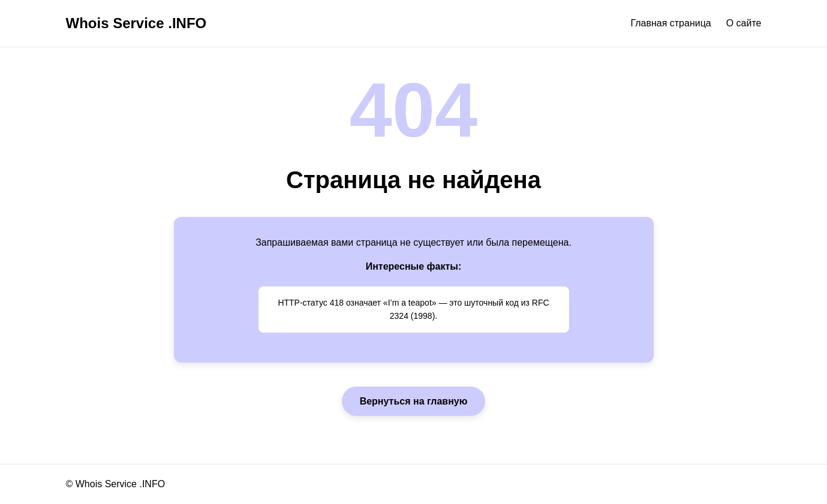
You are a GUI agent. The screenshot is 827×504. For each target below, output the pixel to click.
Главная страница (670, 23)
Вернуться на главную (414, 401)
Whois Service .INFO (136, 23)
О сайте (744, 23)
